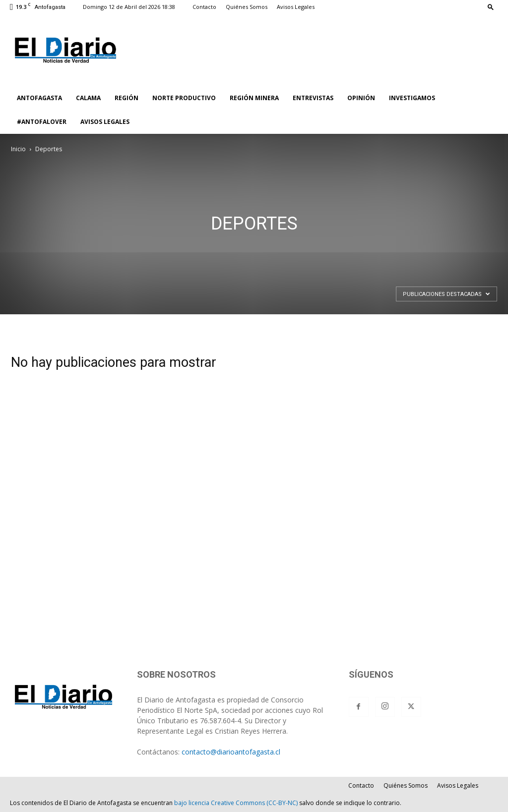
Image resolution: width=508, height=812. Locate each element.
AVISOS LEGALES (105, 122)
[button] (491, 7)
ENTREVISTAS (313, 98)
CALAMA (88, 98)
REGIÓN (127, 98)
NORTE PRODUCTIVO (184, 98)
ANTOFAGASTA (39, 98)
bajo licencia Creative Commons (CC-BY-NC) (236, 803)
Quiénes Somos (247, 7)
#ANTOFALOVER (42, 122)
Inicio (18, 149)
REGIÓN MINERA (254, 98)
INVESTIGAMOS (412, 98)
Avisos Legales (296, 7)
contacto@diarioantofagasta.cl (231, 752)
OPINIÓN (361, 98)
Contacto (204, 7)
